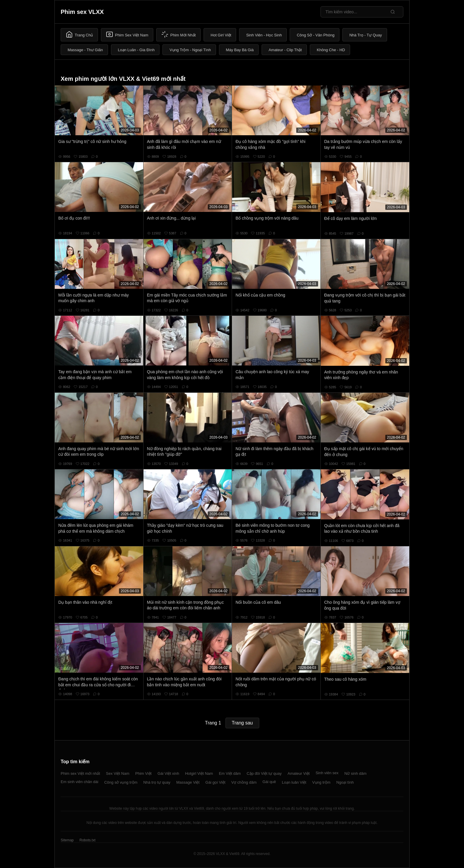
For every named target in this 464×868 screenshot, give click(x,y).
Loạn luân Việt (294, 782)
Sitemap (67, 840)
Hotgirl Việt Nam (199, 773)
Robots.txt (87, 840)
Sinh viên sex (327, 773)
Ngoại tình (345, 782)
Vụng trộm (321, 782)
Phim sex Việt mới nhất (80, 773)
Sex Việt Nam (118, 773)
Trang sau (242, 723)
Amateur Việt (299, 773)
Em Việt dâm (230, 773)
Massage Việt (188, 782)
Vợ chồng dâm (244, 782)
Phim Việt (143, 773)
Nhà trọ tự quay (157, 782)
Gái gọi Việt (215, 782)
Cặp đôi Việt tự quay (264, 773)
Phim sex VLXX (82, 12)
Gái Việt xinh (168, 773)
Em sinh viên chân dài (79, 782)
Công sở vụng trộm (121, 782)
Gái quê (269, 782)
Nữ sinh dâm (356, 773)
